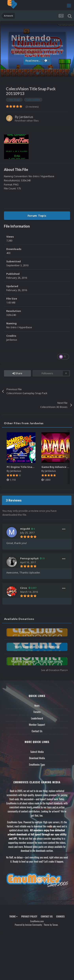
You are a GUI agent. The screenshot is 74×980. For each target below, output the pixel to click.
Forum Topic (37, 216)
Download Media (37, 758)
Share (17, 373)
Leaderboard (37, 718)
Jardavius (26, 117)
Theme (13, 916)
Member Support (37, 725)
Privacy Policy (29, 916)
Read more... (36, 61)
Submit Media (37, 752)
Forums (37, 712)
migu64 (25, 529)
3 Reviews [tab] (14, 500)
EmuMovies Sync (37, 764)
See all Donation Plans (54, 670)
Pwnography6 (29, 558)
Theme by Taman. (51, 925)
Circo (24, 588)
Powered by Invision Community (28, 925)
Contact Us (37, 731)
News (37, 705)
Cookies (60, 916)
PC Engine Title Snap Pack (24, 467)
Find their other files (27, 121)
